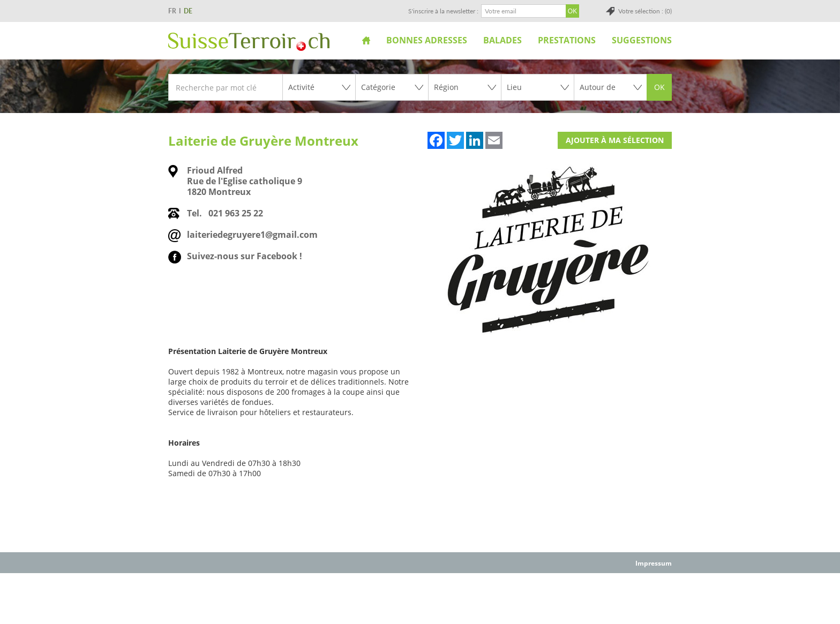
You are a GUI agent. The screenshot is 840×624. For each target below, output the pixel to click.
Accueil (366, 40)
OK (659, 87)
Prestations (567, 40)
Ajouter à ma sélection (615, 140)
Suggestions (642, 40)
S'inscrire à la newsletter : (443, 11)
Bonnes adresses (427, 40)
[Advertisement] (420, 598)
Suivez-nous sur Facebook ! (245, 256)
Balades (502, 40)
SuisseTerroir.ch (249, 42)
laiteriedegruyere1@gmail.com (252, 235)
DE (188, 11)
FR (172, 11)
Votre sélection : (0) (645, 11)
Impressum (654, 563)
